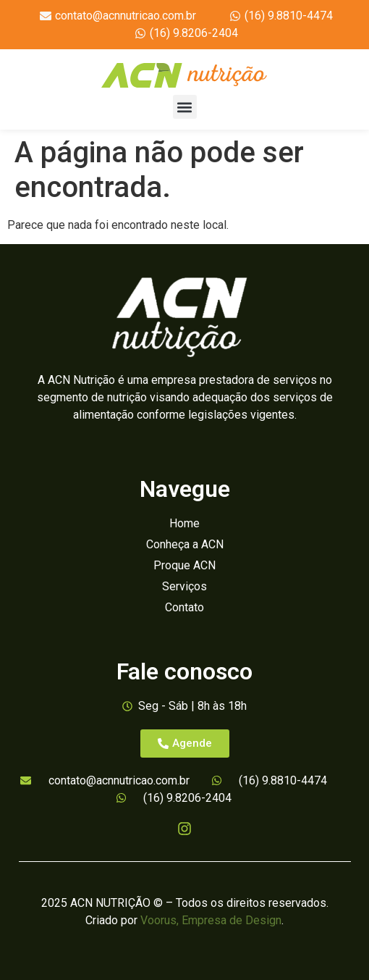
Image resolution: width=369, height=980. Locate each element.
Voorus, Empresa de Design (211, 920)
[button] (185, 107)
